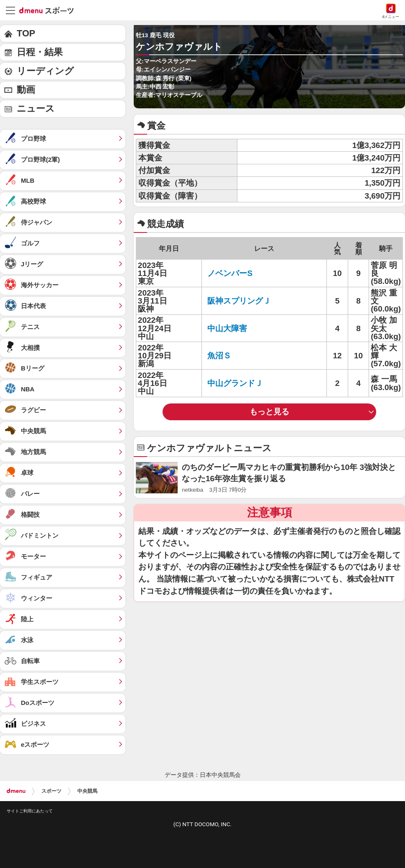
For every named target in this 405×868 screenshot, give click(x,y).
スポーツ (51, 791)
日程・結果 (40, 52)
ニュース (36, 108)
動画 (26, 90)
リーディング (45, 71)
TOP (26, 33)
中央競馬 (87, 791)
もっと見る (269, 412)
